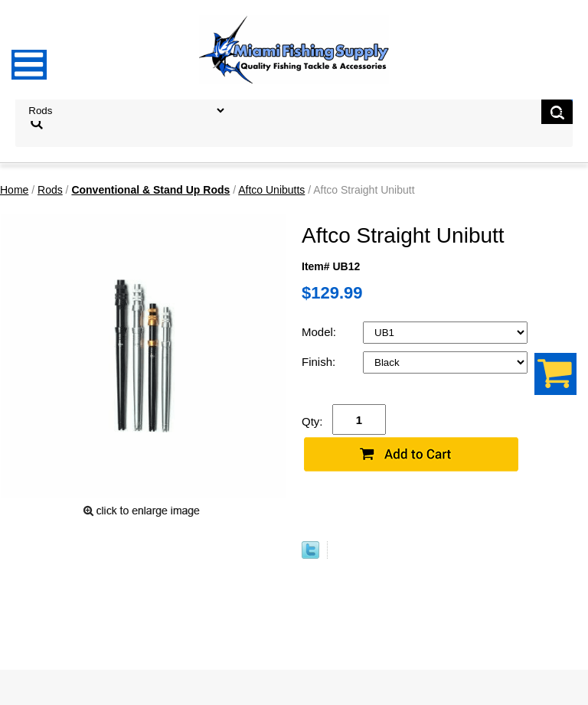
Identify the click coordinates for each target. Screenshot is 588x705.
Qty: (312, 421)
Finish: (320, 362)
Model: (320, 332)
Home (14, 190)
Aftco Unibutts (271, 190)
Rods (50, 190)
